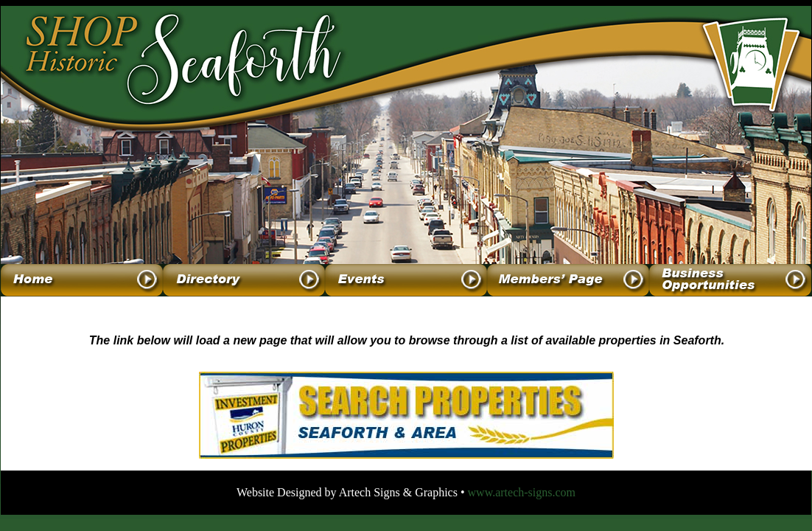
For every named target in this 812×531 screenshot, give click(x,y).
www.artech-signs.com (522, 492)
